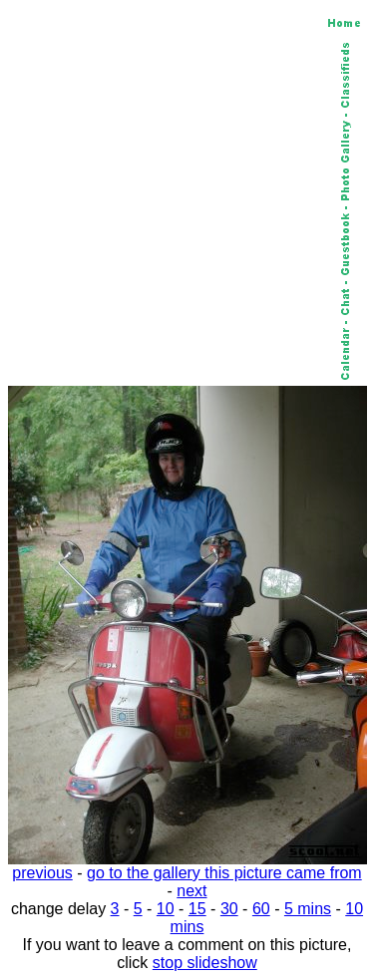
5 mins (308, 909)
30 (229, 909)
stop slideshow (205, 963)
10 (166, 909)
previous (42, 873)
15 (197, 909)
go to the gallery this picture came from (224, 873)
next (191, 891)
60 (261, 909)
